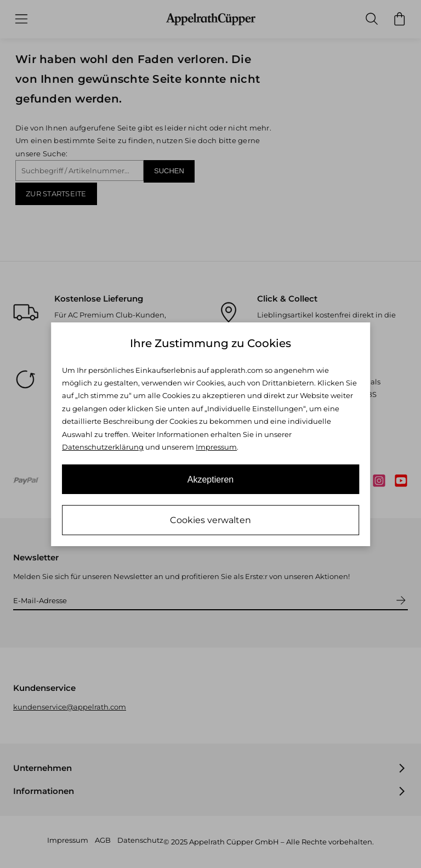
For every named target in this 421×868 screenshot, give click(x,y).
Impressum (216, 447)
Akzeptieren (211, 480)
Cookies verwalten (210, 520)
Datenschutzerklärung (103, 447)
